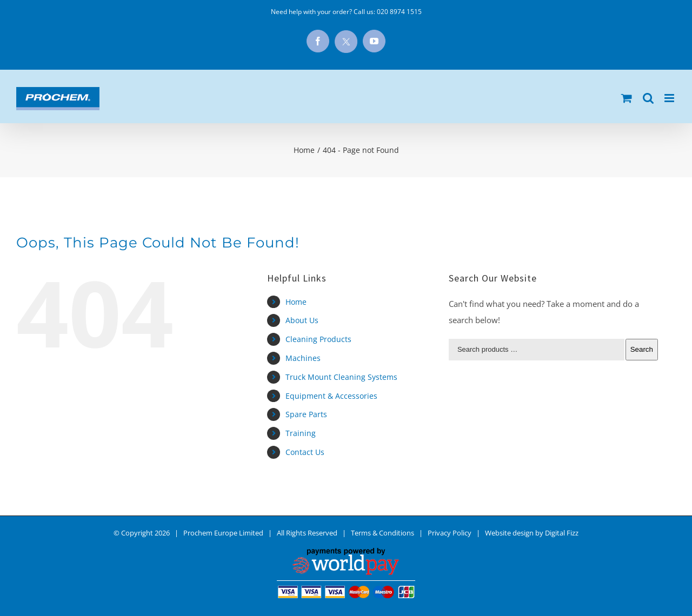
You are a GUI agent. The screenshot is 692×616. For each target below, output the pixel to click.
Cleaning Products (318, 339)
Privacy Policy (450, 533)
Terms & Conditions (382, 533)
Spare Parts (306, 414)
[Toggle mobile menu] (670, 98)
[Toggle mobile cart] (627, 98)
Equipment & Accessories (331, 396)
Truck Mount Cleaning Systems (341, 377)
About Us (302, 320)
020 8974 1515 (399, 12)
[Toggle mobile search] (648, 98)
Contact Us (305, 452)
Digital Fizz (562, 533)
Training (301, 433)
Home (296, 302)
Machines (303, 358)
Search (642, 349)
